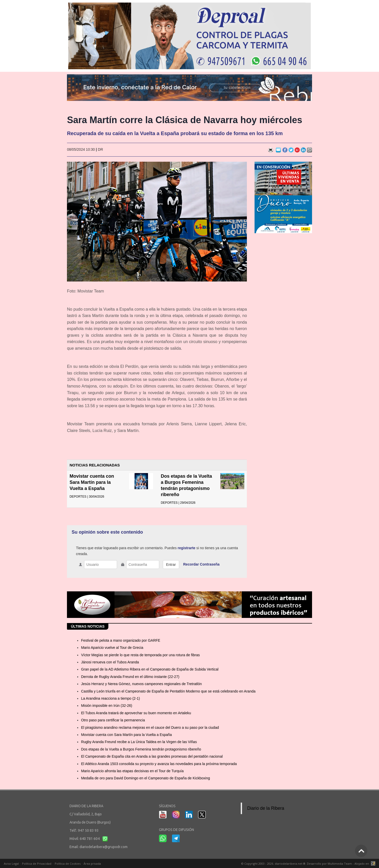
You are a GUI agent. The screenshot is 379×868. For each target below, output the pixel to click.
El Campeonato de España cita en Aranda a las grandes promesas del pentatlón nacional (152, 756)
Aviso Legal (11, 864)
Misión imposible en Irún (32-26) (107, 706)
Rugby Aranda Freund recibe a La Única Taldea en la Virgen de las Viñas (139, 742)
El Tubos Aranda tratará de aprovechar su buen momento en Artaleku (136, 713)
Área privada (92, 864)
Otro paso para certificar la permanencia (113, 720)
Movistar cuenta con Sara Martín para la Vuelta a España (92, 482)
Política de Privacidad (37, 864)
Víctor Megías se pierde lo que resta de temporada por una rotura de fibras (140, 655)
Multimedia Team (340, 864)
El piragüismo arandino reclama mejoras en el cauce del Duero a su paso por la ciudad (150, 728)
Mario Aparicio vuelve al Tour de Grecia (112, 648)
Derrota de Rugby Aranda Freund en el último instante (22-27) (130, 677)
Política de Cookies (68, 864)
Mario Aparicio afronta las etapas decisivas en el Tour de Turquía (132, 771)
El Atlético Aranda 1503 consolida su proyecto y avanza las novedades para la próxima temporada (159, 764)
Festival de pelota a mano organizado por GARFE (121, 640)
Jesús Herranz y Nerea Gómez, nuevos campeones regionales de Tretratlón (141, 684)
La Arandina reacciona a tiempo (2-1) (110, 698)
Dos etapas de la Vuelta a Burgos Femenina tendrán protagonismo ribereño (141, 749)
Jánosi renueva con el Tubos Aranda (110, 662)
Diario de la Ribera (266, 808)
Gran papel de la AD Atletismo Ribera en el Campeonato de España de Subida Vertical (150, 669)
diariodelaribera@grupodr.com (104, 847)
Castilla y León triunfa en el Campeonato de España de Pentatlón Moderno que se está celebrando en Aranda (168, 691)
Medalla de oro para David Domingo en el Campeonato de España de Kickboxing (145, 778)
